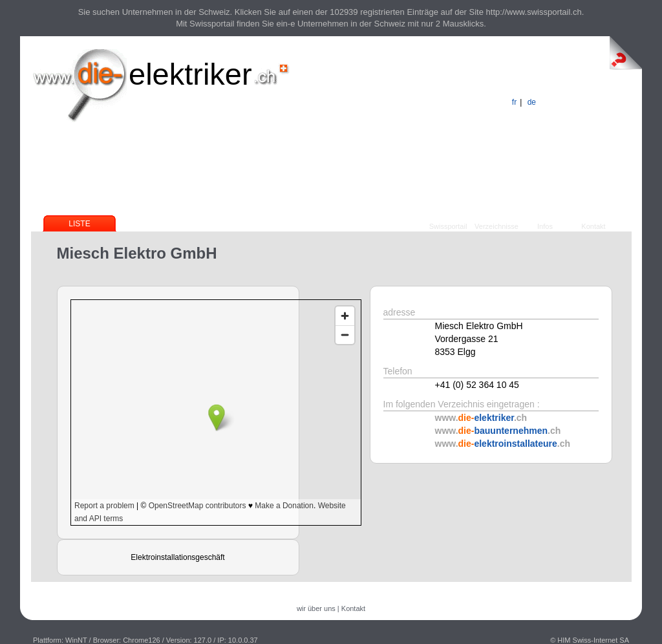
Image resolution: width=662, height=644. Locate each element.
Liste (79, 224)
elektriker (190, 74)
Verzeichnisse (496, 226)
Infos (545, 226)
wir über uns (316, 608)
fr (514, 102)
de (532, 102)
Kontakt (593, 226)
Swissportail (448, 226)
